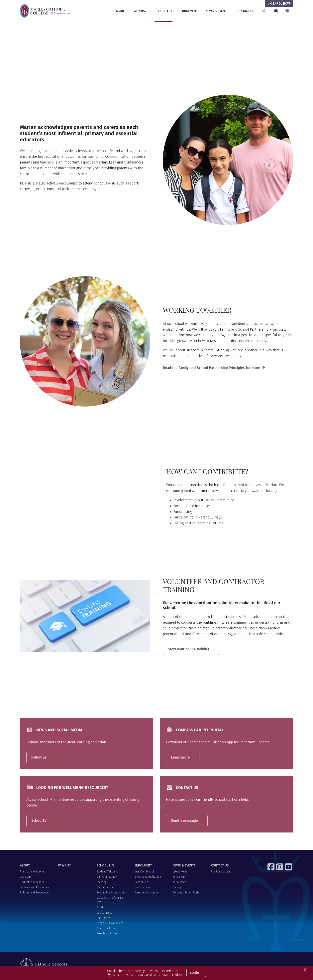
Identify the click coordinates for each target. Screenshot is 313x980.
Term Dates (179, 883)
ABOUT (121, 11)
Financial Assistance (147, 893)
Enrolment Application (148, 877)
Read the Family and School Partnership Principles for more (211, 368)
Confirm (196, 973)
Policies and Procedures (35, 893)
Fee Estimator (143, 888)
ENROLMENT (189, 11)
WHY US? (140, 11)
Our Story (26, 877)
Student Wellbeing (107, 872)
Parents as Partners (108, 934)
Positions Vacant (221, 872)
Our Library (103, 918)
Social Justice (104, 913)
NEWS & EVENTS (217, 11)
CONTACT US (245, 11)
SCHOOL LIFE (163, 11)
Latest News (180, 872)
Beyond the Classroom (110, 893)
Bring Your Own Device (110, 924)
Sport (100, 908)
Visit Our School (144, 872)
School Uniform (106, 929)
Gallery (177, 888)
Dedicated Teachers (32, 883)
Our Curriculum (105, 888)
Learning (101, 883)
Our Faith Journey (106, 877)
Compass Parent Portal (186, 893)
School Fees (142, 883)
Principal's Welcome (32, 872)
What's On (179, 877)
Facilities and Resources (35, 888)
